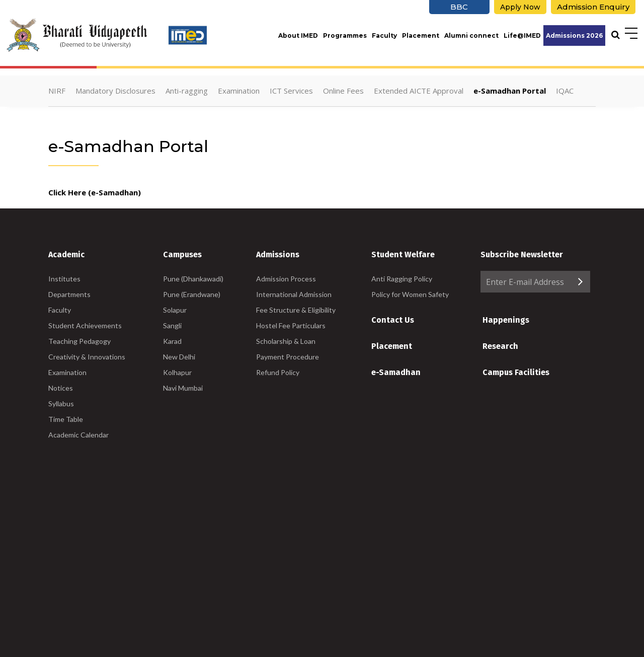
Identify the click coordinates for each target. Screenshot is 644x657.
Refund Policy (278, 372)
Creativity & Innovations (87, 357)
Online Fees (343, 91)
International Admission (294, 294)
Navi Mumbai (183, 388)
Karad (172, 341)
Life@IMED (522, 35)
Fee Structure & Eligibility (296, 310)
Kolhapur (177, 372)
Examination (239, 91)
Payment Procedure (288, 357)
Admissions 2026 (574, 35)
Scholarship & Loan (286, 341)
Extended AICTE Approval (419, 91)
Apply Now (520, 7)
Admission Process (286, 279)
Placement (421, 35)
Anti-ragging (187, 91)
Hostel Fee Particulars (291, 325)
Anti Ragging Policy (402, 279)
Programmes (345, 35)
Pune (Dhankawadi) (193, 279)
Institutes (64, 279)
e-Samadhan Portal (510, 91)
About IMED (298, 35)
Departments (69, 294)
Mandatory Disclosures (115, 91)
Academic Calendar (78, 435)
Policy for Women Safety (410, 294)
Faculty (384, 35)
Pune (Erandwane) (192, 294)
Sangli (172, 325)
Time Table (66, 419)
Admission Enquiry (593, 7)
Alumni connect (471, 35)
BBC (459, 7)
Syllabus (61, 404)
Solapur (175, 310)
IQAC (565, 91)
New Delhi (179, 357)
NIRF (57, 91)
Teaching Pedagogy (79, 341)
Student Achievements (85, 325)
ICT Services (291, 91)
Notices (61, 388)
